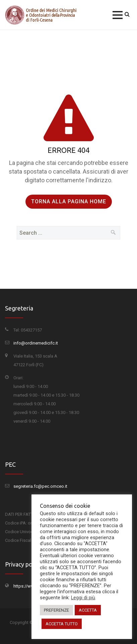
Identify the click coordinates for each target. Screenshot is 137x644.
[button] (118, 15)
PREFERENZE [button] (56, 610)
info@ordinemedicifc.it (36, 343)
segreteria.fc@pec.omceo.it (40, 486)
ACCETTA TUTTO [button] (62, 624)
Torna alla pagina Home (69, 201)
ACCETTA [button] (88, 610)
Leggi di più (83, 598)
